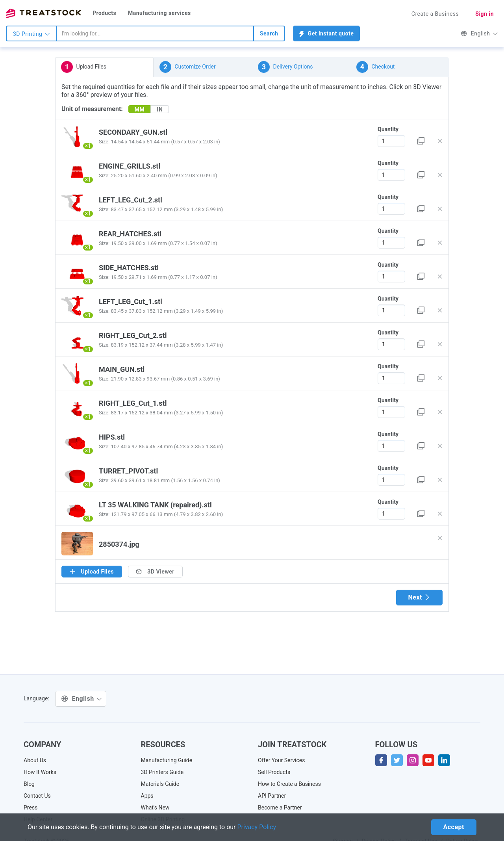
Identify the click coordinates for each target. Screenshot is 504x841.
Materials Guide (160, 784)
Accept (454, 827)
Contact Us (37, 796)
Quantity (388, 129)
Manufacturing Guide (167, 760)
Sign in (485, 14)
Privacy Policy (257, 827)
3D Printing (31, 34)
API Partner (272, 796)
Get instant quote (327, 34)
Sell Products (274, 772)
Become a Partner (280, 808)
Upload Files (84, 67)
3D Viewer (155, 572)
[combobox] (155, 33)
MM (140, 110)
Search (269, 33)
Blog (29, 784)
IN (160, 110)
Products (104, 13)
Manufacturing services (159, 13)
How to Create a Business (289, 784)
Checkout (375, 67)
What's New (155, 808)
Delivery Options (285, 67)
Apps (147, 796)
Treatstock (43, 13)
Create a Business (435, 14)
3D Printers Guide (162, 772)
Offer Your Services (282, 760)
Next (419, 597)
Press (31, 808)
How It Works (40, 772)
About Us (35, 760)
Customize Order (188, 67)
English (479, 33)
